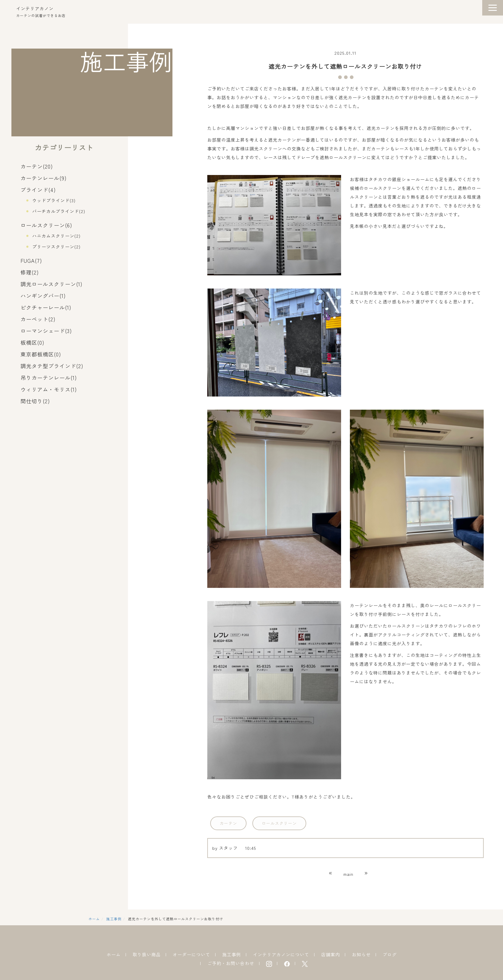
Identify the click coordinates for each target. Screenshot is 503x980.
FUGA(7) (31, 260)
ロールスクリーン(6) (46, 225)
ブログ (390, 954)
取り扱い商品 (147, 954)
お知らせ (361, 954)
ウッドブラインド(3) (54, 200)
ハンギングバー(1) (43, 296)
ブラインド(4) (38, 190)
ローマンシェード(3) (46, 331)
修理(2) (30, 272)
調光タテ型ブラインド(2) (52, 366)
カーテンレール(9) (44, 178)
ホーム (94, 919)
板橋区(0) (32, 342)
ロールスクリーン (279, 823)
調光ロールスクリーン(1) (52, 284)
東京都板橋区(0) (41, 354)
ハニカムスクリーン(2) (56, 236)
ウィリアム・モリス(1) (49, 389)
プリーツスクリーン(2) (56, 247)
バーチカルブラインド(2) (59, 211)
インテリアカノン (35, 8)
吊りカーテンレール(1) (49, 377)
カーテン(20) (37, 166)
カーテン (228, 823)
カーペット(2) (38, 319)
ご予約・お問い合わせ (231, 963)
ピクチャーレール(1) (46, 307)
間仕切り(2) (35, 401)
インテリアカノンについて (281, 954)
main (348, 874)
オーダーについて (191, 954)
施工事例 (114, 919)
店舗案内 (331, 954)
